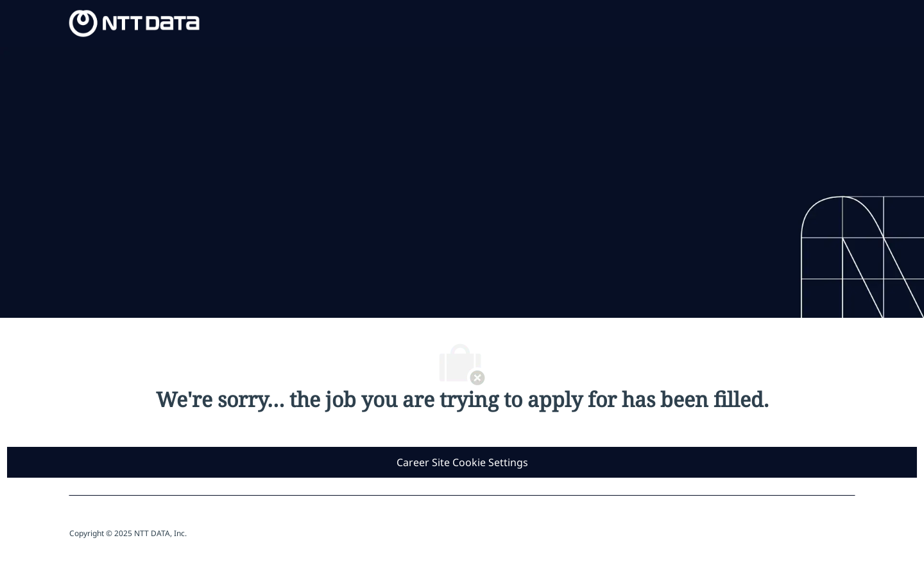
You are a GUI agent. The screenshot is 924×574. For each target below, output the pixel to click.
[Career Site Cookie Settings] (462, 462)
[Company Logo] (134, 22)
